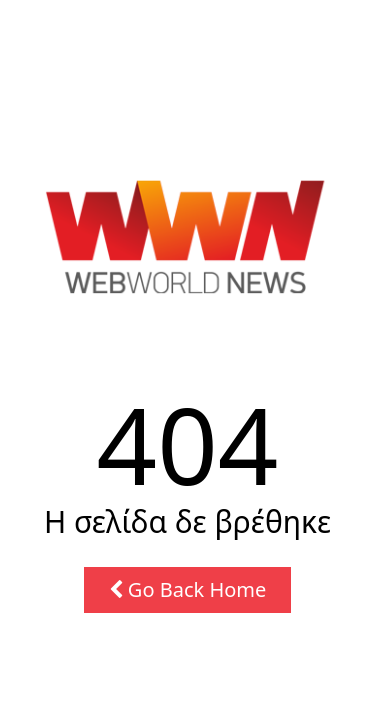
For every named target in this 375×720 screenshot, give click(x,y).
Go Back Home (188, 589)
